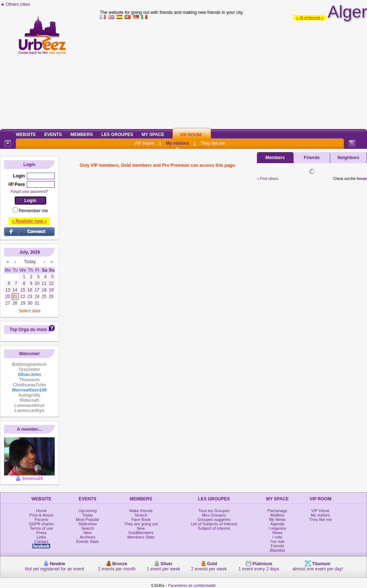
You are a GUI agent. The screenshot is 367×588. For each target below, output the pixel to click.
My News (277, 519)
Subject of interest (214, 528)
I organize (277, 528)
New (88, 533)
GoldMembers (141, 533)
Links (41, 537)
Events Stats (88, 541)
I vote (277, 537)
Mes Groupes (214, 515)
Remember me (33, 211)
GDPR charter (41, 524)
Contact (41, 541)
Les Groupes (117, 135)
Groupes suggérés (214, 519)
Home (41, 511)
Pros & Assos (41, 515)
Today (88, 515)
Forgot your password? (29, 192)
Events (53, 135)
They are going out (141, 524)
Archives (88, 537)
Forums (41, 519)
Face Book (141, 519)
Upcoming (88, 511)
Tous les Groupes (214, 511)
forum (362, 179)
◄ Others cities (15, 4)
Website (26, 135)
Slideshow (88, 524)
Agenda (277, 524)
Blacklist (277, 550)
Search (88, 528)
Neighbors (348, 158)
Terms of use (41, 528)
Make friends (141, 511)
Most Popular (88, 519)
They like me (213, 143)
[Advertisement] (234, 73)
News (277, 533)
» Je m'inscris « (310, 18)
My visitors (177, 143)
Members (82, 135)
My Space (153, 135)
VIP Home (144, 143)
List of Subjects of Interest (214, 524)
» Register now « (29, 221)
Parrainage (277, 511)
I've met (277, 541)
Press (41, 533)
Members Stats (141, 537)
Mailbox (277, 515)
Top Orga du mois (28, 330)
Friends (312, 158)
